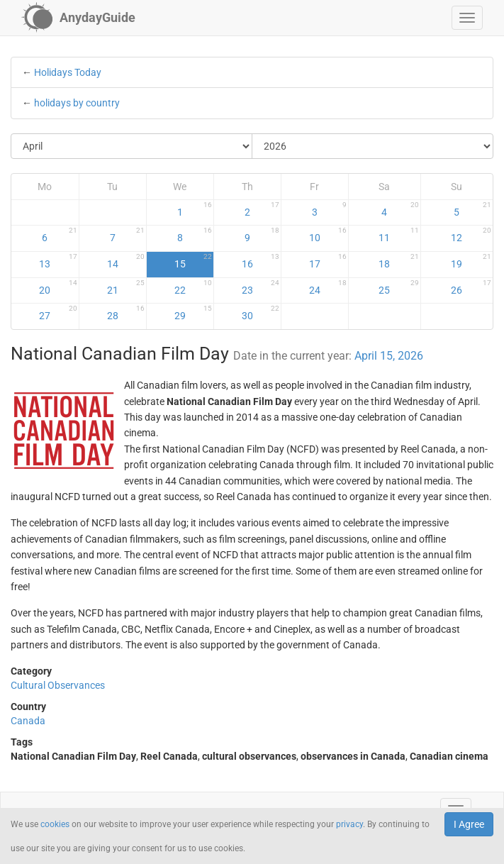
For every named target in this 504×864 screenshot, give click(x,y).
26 (471, 287)
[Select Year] (373, 146)
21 (126, 287)
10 (328, 235)
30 (261, 313)
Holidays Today (68, 72)
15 (193, 261)
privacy (349, 824)
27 (58, 313)
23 (261, 287)
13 (58, 261)
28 (126, 313)
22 (193, 287)
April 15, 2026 (389, 356)
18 (398, 261)
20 (58, 287)
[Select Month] (132, 146)
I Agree (469, 824)
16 (261, 261)
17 (328, 261)
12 (471, 235)
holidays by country (77, 103)
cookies (55, 824)
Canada (28, 721)
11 (398, 235)
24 (328, 287)
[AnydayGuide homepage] (78, 18)
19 (471, 261)
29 (193, 313)
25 (398, 287)
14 (126, 261)
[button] (467, 18)
